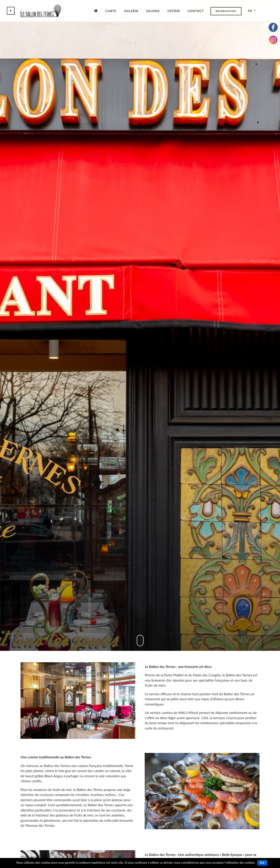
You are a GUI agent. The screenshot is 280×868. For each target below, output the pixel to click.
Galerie (131, 11)
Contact (196, 11)
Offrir (173, 11)
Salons (153, 11)
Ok (262, 863)
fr (250, 11)
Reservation (226, 11)
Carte (111, 11)
